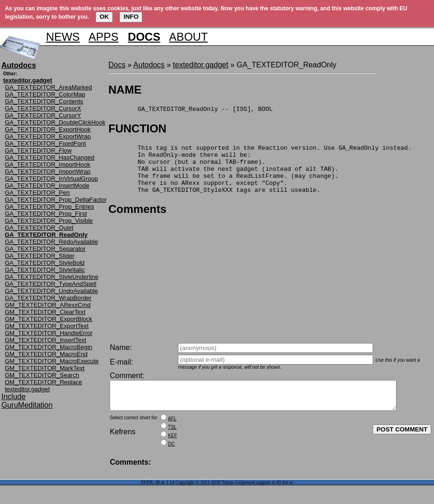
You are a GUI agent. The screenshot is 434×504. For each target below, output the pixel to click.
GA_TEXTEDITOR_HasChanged (49, 157)
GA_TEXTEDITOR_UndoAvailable (51, 291)
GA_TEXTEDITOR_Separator (45, 249)
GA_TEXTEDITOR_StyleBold (44, 263)
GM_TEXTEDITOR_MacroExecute (52, 361)
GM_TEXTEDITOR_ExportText (47, 326)
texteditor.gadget (27, 389)
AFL (172, 424)
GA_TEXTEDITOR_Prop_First (46, 214)
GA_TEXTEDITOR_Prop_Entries (49, 207)
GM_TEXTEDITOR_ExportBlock (48, 319)
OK (104, 17)
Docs (117, 65)
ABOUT (188, 37)
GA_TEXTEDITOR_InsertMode (47, 186)
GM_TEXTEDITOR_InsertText (45, 340)
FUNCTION (137, 130)
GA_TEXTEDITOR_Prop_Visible (49, 221)
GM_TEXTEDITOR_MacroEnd (46, 354)
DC (171, 449)
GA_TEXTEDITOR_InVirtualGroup (51, 179)
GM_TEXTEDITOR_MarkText (44, 368)
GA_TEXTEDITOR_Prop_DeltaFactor (55, 200)
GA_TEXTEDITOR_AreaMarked (48, 87)
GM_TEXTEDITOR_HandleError (49, 333)
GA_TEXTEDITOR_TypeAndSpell (51, 284)
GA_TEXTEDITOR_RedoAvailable (51, 242)
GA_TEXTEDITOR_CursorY (43, 115)
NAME (125, 90)
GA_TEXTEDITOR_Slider (40, 256)
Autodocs (149, 65)
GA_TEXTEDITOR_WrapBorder (48, 298)
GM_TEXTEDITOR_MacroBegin (48, 347)
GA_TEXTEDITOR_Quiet (39, 228)
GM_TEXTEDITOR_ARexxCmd (48, 305)
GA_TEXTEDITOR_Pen (37, 193)
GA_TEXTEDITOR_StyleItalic (45, 270)
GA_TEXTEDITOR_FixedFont (45, 143)
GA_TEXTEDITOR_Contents (44, 101)
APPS (103, 37)
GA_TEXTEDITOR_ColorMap (45, 94)
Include (14, 397)
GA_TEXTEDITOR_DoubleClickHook (55, 122)
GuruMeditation (27, 405)
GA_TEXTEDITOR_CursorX (43, 108)
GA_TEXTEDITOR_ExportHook (48, 129)
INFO (131, 17)
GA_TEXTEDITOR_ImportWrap (48, 172)
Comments (137, 220)
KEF (173, 441)
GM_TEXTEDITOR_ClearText (45, 312)
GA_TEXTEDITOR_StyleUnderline (51, 277)
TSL (172, 433)
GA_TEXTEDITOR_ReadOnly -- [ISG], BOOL (190, 110)
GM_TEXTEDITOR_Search (42, 375)
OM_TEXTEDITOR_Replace (43, 382)
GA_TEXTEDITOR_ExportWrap (48, 136)
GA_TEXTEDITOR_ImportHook (48, 164)
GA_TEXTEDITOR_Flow (38, 150)
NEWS (63, 37)
